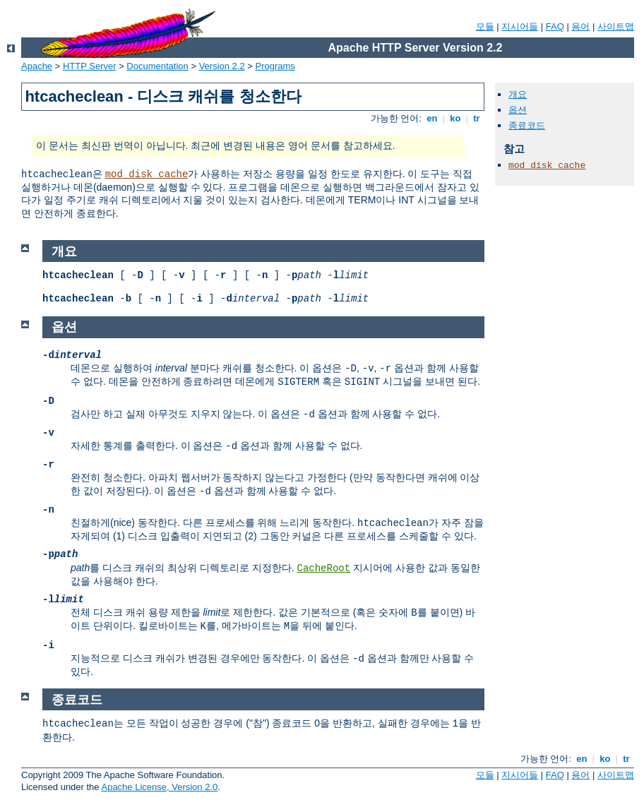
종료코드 (527, 125)
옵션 (518, 110)
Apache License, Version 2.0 (159, 787)
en (432, 118)
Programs (275, 66)
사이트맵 (616, 26)
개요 (518, 94)
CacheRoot (323, 568)
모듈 (485, 26)
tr (477, 118)
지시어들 (520, 26)
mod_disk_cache (147, 174)
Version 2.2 (222, 66)
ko (455, 118)
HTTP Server (90, 66)
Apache (37, 66)
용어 (580, 26)
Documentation (157, 66)
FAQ (555, 26)
